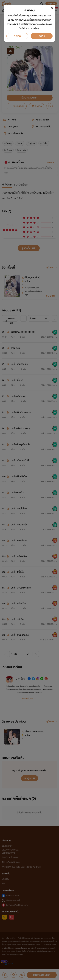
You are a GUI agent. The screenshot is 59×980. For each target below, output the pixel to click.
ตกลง (42, 36)
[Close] (52, 8)
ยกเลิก (17, 36)
